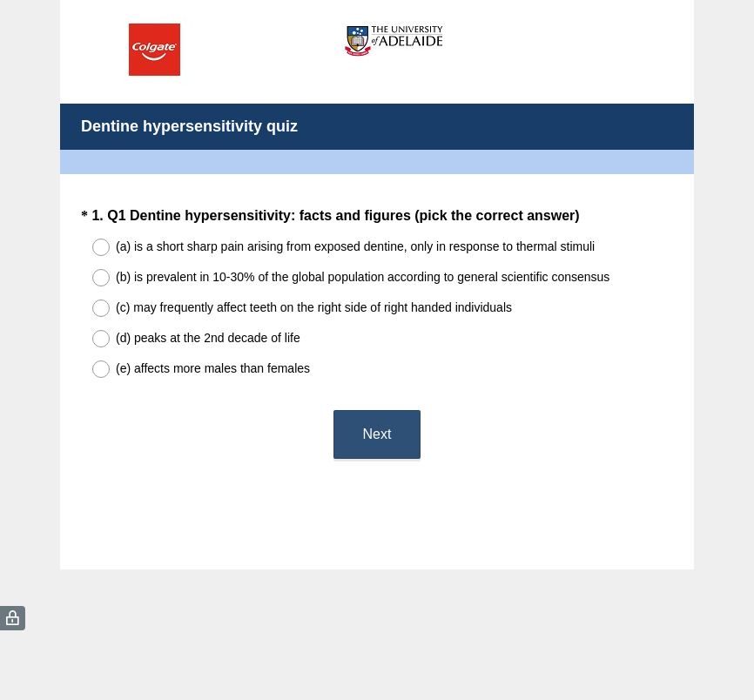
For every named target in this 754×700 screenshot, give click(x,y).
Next (377, 434)
